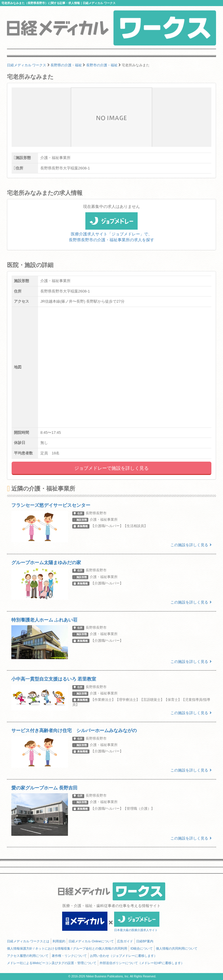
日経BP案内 (145, 941)
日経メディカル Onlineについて (91, 941)
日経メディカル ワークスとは (28, 941)
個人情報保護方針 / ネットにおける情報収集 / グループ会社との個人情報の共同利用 (67, 948)
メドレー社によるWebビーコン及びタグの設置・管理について (52, 963)
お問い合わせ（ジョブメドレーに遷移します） (124, 956)
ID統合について (142, 948)
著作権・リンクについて (69, 956)
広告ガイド (125, 941)
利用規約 (59, 941)
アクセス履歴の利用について (28, 956)
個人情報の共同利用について (177, 948)
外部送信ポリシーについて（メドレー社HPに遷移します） (142, 963)
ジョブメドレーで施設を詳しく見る (111, 468)
